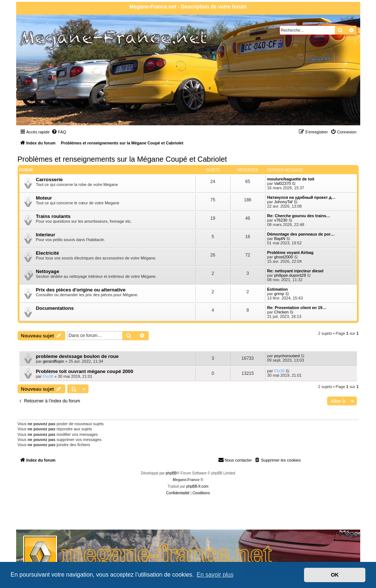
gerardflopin (53, 361)
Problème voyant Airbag (290, 252)
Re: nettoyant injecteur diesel (295, 271)
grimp (279, 294)
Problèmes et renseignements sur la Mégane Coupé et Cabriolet (122, 159)
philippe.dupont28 (290, 275)
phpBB (171, 473)
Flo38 (48, 376)
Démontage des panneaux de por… (301, 234)
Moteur (44, 198)
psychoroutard (287, 356)
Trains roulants (53, 216)
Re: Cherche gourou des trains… (299, 216)
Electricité (48, 253)
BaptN (280, 239)
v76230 (281, 220)
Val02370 (282, 183)
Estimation (278, 289)
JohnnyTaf (283, 202)
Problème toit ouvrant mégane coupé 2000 (85, 371)
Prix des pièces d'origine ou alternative (81, 290)
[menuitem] (59, 132)
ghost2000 (283, 257)
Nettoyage (48, 271)
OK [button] (335, 575)
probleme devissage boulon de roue (77, 356)
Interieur (46, 235)
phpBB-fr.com (197, 486)
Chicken (281, 312)
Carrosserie (49, 180)
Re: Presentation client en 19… (297, 308)
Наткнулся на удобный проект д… (301, 197)
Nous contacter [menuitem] (235, 460)
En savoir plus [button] (215, 575)
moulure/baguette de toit (291, 179)
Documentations (55, 308)
